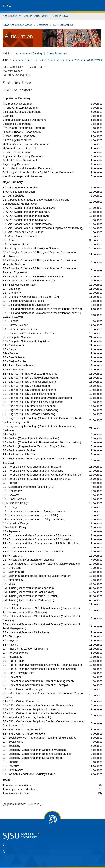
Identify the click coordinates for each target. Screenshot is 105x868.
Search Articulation (36, 16)
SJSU (7, 5)
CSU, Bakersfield (63, 25)
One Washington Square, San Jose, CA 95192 (35, 845)
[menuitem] (11, 16)
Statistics (43, 25)
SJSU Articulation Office (17, 25)
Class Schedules (57, 53)
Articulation (10, 16)
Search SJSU (60, 16)
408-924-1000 (16, 851)
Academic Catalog (31, 53)
